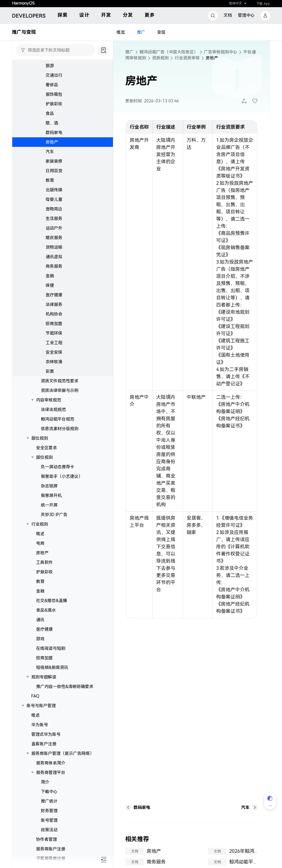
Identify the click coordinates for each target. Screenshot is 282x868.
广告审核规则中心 (221, 52)
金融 (50, 276)
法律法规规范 (53, 410)
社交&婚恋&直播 (52, 601)
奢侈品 (52, 85)
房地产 (52, 142)
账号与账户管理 (41, 706)
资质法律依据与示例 (60, 390)
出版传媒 (54, 190)
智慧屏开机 (51, 495)
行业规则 (40, 524)
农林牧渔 (54, 362)
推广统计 (49, 801)
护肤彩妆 (54, 104)
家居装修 (54, 161)
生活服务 (54, 218)
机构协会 (54, 314)
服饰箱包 (54, 94)
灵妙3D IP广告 (54, 515)
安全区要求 (47, 448)
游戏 (40, 639)
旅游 (50, 66)
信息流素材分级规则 (60, 429)
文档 (228, 15)
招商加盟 (54, 324)
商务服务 (54, 266)
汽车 (50, 152)
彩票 (50, 371)
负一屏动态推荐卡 (58, 467)
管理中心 (246, 15)
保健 (50, 285)
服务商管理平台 (51, 772)
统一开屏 (49, 505)
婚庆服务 (54, 238)
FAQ (35, 696)
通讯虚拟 (54, 257)
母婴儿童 (54, 199)
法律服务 (54, 304)
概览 (121, 32)
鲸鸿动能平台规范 (58, 419)
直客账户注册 (44, 744)
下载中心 (49, 792)
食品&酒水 (46, 610)
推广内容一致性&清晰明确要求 (65, 687)
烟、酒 (52, 123)
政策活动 (49, 830)
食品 (50, 113)
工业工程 (54, 343)
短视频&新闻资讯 (52, 667)
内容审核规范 (49, 400)
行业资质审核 (187, 58)
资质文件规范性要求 (60, 381)
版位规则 (40, 438)
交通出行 (54, 75)
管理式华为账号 (46, 734)
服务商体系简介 (51, 763)
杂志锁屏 (49, 486)
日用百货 (54, 171)
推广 (141, 32)
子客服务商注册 (51, 858)
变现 (161, 32)
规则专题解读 (44, 677)
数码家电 (54, 133)
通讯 (40, 620)
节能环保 (54, 333)
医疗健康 (54, 295)
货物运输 (54, 247)
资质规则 (160, 58)
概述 (40, 534)
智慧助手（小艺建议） (62, 476)
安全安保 (54, 352)
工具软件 (44, 562)
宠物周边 (54, 209)
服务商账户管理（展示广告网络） (63, 753)
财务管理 (49, 811)
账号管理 (49, 820)
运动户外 (54, 228)
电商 (40, 543)
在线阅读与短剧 (51, 648)
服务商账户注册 (51, 849)
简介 (45, 782)
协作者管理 (47, 839)
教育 (50, 180)
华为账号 (40, 725)
